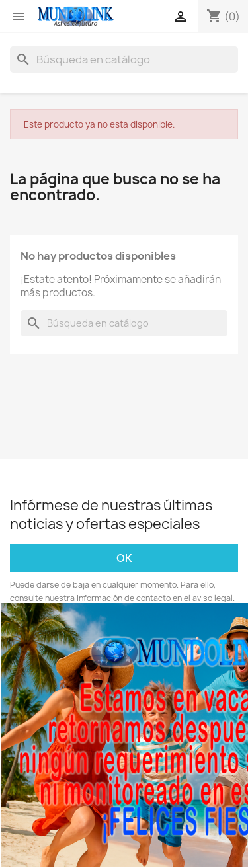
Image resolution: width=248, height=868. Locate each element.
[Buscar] (124, 59)
